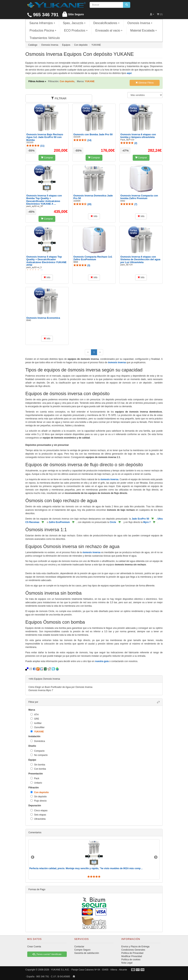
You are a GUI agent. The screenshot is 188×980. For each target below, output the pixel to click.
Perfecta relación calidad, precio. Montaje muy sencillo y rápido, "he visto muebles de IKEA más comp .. (86, 868)
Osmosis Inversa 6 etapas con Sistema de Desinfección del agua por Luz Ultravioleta (140, 259)
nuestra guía (102, 661)
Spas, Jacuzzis (74, 23)
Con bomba (38, 769)
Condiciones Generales (133, 950)
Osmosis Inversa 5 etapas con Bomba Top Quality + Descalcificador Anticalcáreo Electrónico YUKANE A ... (44, 200)
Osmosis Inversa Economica (43, 318)
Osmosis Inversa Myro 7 (41, 690)
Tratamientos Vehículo (45, 38)
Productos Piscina (43, 30)
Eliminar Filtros (145, 83)
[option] (94, 859)
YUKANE (37, 732)
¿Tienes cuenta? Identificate (47, 954)
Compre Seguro (82, 950)
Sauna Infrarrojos (42, 23)
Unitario (36, 783)
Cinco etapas (39, 810)
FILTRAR (59, 98)
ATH (34, 715)
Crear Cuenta (34, 947)
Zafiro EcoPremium (59, 522)
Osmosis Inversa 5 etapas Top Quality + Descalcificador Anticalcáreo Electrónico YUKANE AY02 (46, 261)
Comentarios (35, 832)
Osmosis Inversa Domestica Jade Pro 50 (93, 197)
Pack (35, 778)
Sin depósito (39, 796)
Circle (113, 522)
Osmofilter (37, 727)
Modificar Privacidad (132, 956)
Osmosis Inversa (140, 23)
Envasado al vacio (109, 30)
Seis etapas (38, 815)
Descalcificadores (106, 23)
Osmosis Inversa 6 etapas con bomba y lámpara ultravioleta (138, 136)
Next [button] (156, 857)
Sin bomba (38, 765)
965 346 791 (43, 15)
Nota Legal (127, 963)
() (35, 146)
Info (94, 216)
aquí (129, 73)
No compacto (39, 755)
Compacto (37, 751)
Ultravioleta (38, 819)
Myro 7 (147, 522)
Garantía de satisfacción (87, 953)
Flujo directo (38, 801)
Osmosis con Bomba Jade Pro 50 (93, 134)
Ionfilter (36, 723)
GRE (35, 719)
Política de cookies (131, 960)
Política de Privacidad (132, 953)
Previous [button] (33, 857)
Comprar (47, 158)
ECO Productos (76, 30)
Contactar (79, 947)
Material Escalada (144, 30)
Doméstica (38, 741)
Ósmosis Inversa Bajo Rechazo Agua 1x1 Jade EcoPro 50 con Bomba (45, 137)
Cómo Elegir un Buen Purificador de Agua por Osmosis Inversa (60, 687)
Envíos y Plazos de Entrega (135, 947)
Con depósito (40, 792)
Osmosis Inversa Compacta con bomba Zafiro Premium (139, 197)
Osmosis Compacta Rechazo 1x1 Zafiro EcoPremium (93, 258)
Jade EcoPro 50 (140, 519)
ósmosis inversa (117, 362)
